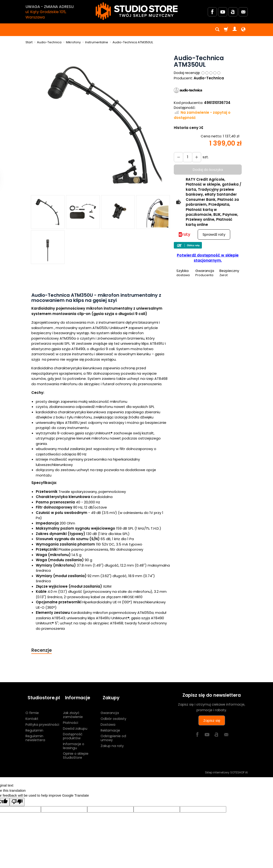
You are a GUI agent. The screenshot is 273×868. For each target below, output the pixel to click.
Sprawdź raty (214, 234)
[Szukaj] (217, 30)
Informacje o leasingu (74, 741)
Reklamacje (110, 725)
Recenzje (42, 650)
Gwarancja (110, 708)
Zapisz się (212, 721)
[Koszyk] (226, 30)
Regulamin (34, 725)
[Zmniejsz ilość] (195, 157)
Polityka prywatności (42, 720)
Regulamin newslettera (35, 733)
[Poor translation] (17, 797)
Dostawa (108, 720)
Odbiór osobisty (113, 714)
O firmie (32, 708)
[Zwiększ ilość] (178, 157)
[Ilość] (186, 157)
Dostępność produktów (73, 731)
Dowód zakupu (75, 724)
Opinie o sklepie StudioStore (76, 751)
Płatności (71, 718)
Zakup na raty (112, 741)
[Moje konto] (235, 30)
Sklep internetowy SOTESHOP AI (226, 768)
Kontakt (32, 714)
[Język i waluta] (243, 30)
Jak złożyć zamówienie (73, 710)
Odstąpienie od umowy (113, 733)
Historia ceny (188, 128)
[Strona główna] (137, 11)
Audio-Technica (209, 78)
